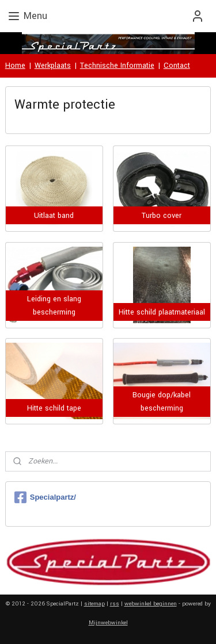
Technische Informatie (117, 66)
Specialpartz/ (45, 497)
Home (15, 66)
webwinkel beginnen (151, 604)
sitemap (94, 604)
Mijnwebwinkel (108, 623)
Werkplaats (53, 66)
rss (115, 604)
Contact (177, 66)
